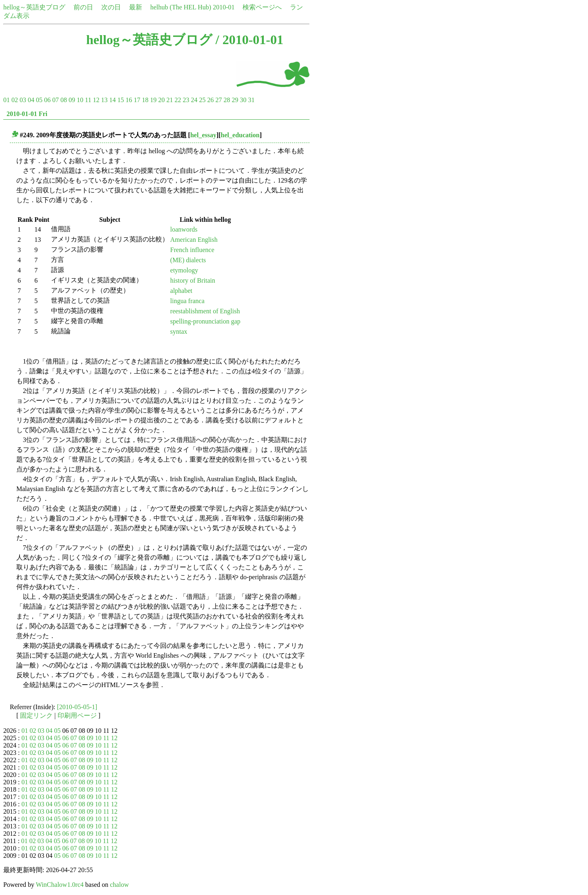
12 (96, 100)
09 (72, 100)
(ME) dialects (188, 260)
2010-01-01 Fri (27, 114)
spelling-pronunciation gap (205, 321)
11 (88, 100)
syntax (179, 331)
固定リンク (36, 715)
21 (169, 100)
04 (31, 100)
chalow (119, 885)
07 (56, 100)
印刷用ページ (77, 715)
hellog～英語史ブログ (34, 7)
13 (104, 100)
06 (47, 100)
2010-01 (224, 7)
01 (7, 100)
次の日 (111, 7)
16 (129, 100)
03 (23, 100)
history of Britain (193, 280)
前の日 (83, 7)
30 (243, 100)
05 (39, 100)
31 (251, 100)
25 (202, 100)
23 (186, 100)
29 (235, 100)
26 (210, 100)
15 (120, 100)
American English (194, 240)
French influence (192, 250)
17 (137, 100)
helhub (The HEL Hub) (181, 7)
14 (112, 100)
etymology (184, 270)
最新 (136, 7)
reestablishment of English (205, 311)
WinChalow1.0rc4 (60, 885)
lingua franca (187, 301)
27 (218, 100)
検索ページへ (262, 7)
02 (15, 100)
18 (145, 100)
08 (64, 100)
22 (178, 100)
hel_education (240, 135)
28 (227, 100)
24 (194, 100)
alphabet (181, 291)
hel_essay (203, 135)
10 (80, 100)
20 (161, 100)
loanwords (184, 229)
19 (153, 100)
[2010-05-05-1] (77, 707)
